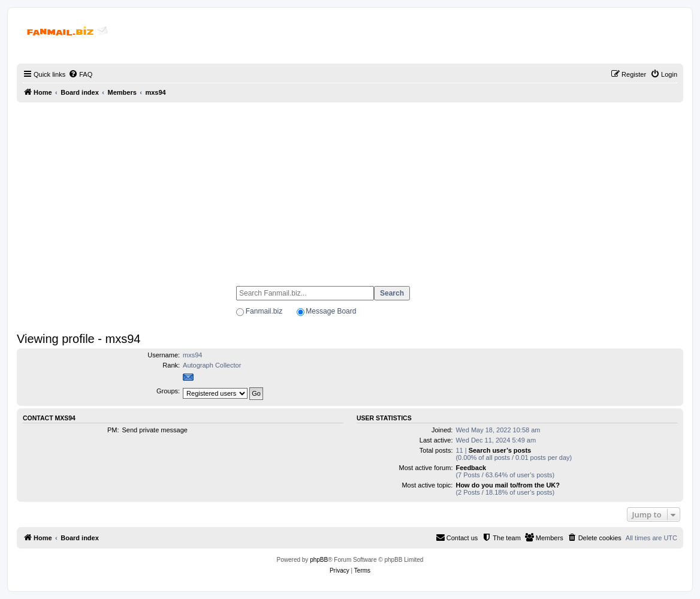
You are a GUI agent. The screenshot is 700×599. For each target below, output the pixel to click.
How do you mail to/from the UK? (508, 485)
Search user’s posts (500, 450)
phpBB (319, 560)
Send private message (155, 430)
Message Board (331, 311)
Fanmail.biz (264, 311)
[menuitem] (80, 74)
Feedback (471, 468)
